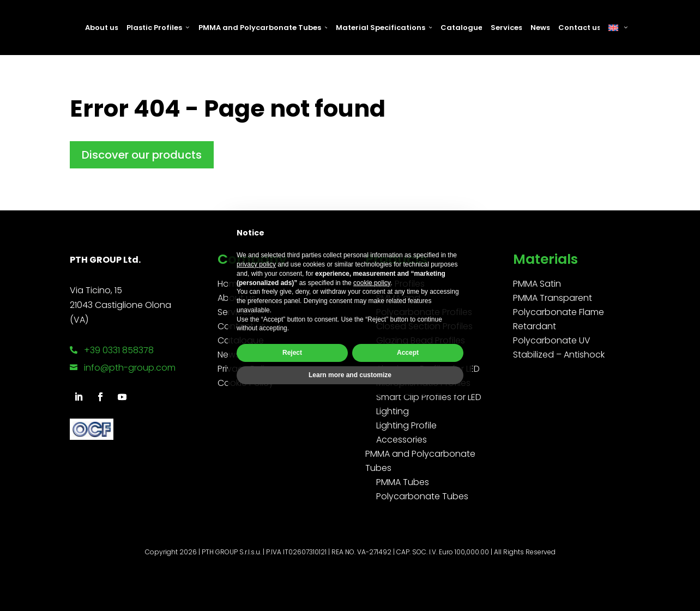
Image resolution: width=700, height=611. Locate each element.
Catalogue (461, 28)
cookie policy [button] (372, 283)
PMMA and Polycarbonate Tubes (263, 28)
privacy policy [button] (256, 264)
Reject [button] (292, 353)
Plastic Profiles (158, 28)
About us (101, 28)
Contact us (579, 28)
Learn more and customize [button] (350, 375)
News (540, 28)
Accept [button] (408, 353)
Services (506, 28)
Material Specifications (384, 28)
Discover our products (142, 155)
